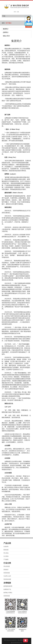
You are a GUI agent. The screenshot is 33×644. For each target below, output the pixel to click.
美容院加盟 (7, 573)
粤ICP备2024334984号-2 (11, 640)
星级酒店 (6, 570)
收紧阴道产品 (7, 589)
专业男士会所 (7, 576)
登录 (15, 12)
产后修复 (6, 559)
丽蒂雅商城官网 (8, 586)
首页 (3, 23)
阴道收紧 (6, 550)
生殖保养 (6, 547)
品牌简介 (6, 32)
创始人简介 (6, 36)
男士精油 (6, 553)
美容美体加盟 (7, 579)
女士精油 (6, 556)
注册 (18, 12)
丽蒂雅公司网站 (8, 593)
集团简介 (6, 29)
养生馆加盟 (7, 566)
